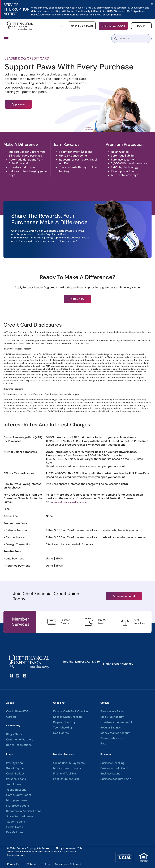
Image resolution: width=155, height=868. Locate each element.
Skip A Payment (16, 768)
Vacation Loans (16, 790)
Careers (11, 717)
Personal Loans (16, 779)
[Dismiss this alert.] (152, 4)
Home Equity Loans (19, 795)
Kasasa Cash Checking (68, 717)
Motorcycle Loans (18, 806)
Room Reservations (19, 745)
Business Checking (112, 763)
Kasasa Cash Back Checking (71, 711)
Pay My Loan (14, 763)
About (10, 703)
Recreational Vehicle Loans (24, 811)
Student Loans (16, 821)
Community (13, 725)
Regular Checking (64, 722)
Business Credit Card (114, 768)
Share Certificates (112, 738)
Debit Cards (61, 733)
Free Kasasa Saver (112, 711)
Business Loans (110, 773)
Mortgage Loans (17, 800)
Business (106, 754)
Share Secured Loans (20, 816)
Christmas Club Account (116, 722)
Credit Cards (15, 827)
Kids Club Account (112, 717)
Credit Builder (15, 773)
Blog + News (14, 734)
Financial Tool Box (65, 773)
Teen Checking (63, 727)
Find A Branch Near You (118, 663)
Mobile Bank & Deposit (68, 768)
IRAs (103, 743)
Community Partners (20, 740)
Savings (105, 703)
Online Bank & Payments (69, 763)
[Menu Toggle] (6, 39)
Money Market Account (115, 733)
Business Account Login (116, 779)
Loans (10, 754)
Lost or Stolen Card (66, 779)
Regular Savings (111, 727)
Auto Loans (14, 784)
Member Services (63, 754)
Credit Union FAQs (18, 711)
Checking (59, 703)
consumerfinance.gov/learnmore (68, 502)
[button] (61, 26)
